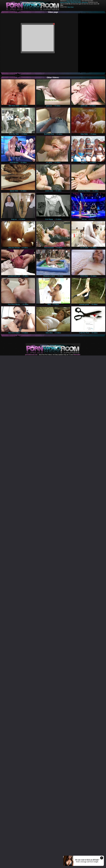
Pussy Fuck (70, 7)
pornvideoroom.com (31, 355)
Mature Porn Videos (76, 2)
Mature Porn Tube (65, 2)
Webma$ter (77, 355)
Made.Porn (85, 2)
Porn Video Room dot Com (74, 1)
